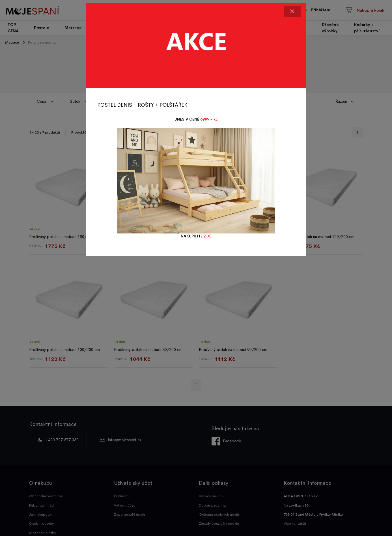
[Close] (292, 11)
